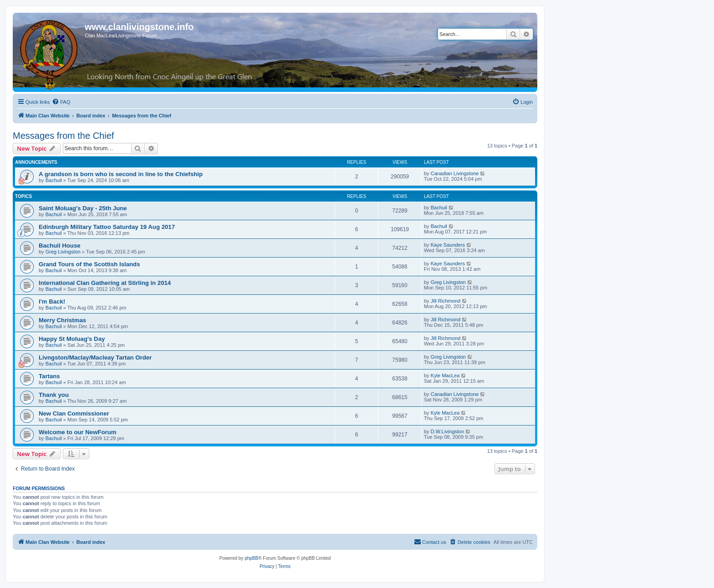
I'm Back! (52, 302)
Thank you (54, 395)
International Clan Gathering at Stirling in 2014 (105, 283)
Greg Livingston (63, 252)
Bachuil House (60, 246)
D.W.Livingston (447, 431)
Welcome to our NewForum (77, 432)
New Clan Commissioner (74, 413)
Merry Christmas (62, 320)
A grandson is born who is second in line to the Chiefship (121, 174)
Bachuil (54, 180)
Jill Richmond (446, 301)
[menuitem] (61, 102)
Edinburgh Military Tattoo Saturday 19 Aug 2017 (107, 227)
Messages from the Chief (63, 136)
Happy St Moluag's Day (72, 339)
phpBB (251, 558)
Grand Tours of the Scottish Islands (89, 264)
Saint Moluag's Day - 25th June (83, 208)
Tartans (49, 376)
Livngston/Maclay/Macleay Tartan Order (95, 357)
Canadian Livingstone (455, 173)
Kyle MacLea (445, 375)
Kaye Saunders (448, 245)
